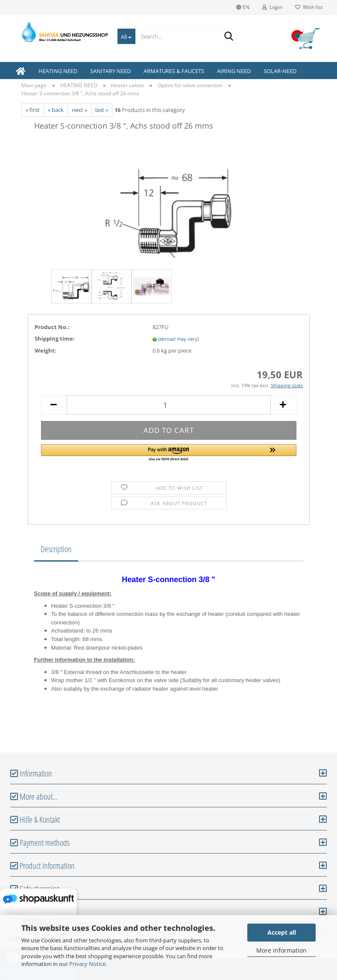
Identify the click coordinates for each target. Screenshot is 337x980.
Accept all (282, 932)
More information (281, 950)
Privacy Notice (87, 964)
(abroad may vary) (178, 339)
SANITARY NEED (110, 71)
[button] (169, 453)
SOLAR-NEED (280, 71)
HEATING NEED (58, 71)
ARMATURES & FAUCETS (174, 71)
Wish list (309, 7)
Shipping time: (55, 338)
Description (56, 549)
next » (79, 110)
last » (102, 110)
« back (56, 110)
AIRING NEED (234, 71)
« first (33, 110)
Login (272, 7)
